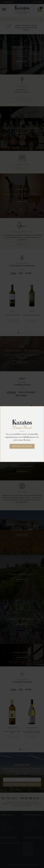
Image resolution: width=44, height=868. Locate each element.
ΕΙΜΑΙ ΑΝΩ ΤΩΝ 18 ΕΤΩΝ (22, 446)
